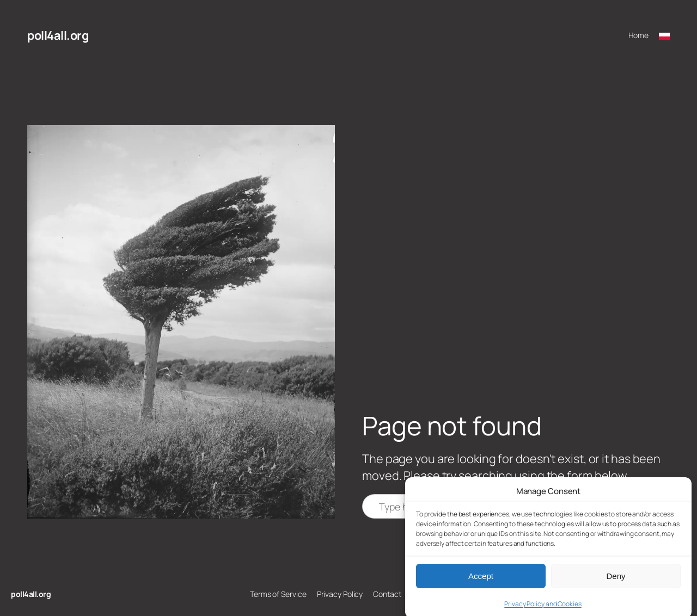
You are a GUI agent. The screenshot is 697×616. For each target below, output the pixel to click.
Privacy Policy (340, 594)
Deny (616, 582)
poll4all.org (58, 35)
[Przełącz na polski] (664, 35)
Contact (387, 594)
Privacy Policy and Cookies (543, 610)
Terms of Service (278, 594)
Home (638, 35)
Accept (481, 582)
